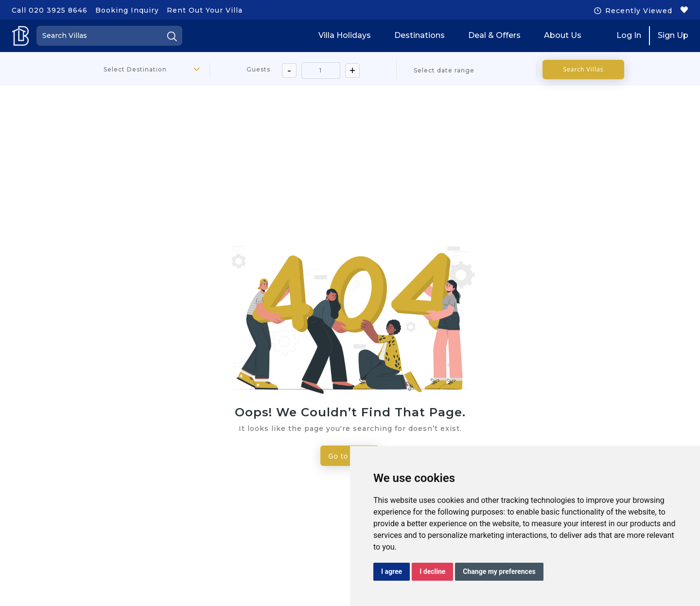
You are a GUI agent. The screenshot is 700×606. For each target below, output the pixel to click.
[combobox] (140, 70)
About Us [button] (563, 35)
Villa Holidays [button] (345, 35)
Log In (629, 35)
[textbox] (140, 70)
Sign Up (673, 35)
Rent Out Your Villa (205, 10)
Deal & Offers (494, 35)
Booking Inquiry (127, 10)
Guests (258, 69)
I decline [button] (432, 571)
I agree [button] (392, 571)
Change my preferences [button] (499, 571)
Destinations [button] (420, 35)
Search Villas (583, 69)
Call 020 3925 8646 (50, 10)
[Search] (109, 36)
